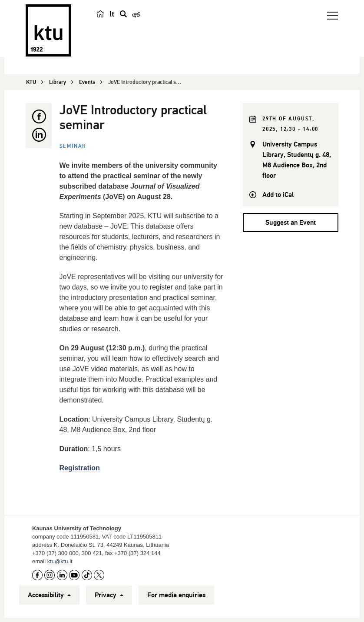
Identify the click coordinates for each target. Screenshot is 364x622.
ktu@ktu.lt (60, 561)
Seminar (73, 146)
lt (112, 14)
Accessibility (49, 595)
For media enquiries (176, 595)
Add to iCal (278, 195)
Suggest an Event (291, 223)
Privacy (109, 595)
